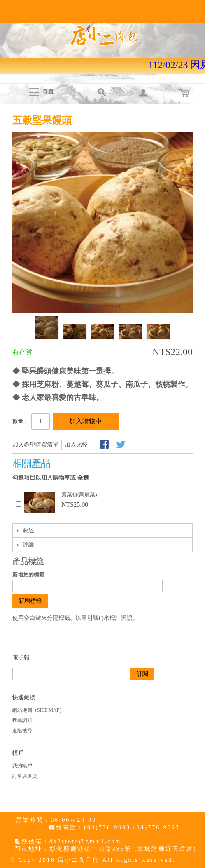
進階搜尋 (22, 731)
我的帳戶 (22, 766)
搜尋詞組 (22, 720)
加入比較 (76, 445)
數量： (20, 421)
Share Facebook (105, 445)
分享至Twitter (121, 445)
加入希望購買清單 (35, 445)
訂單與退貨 (25, 776)
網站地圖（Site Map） (38, 710)
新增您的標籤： (31, 575)
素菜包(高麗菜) (79, 495)
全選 (83, 478)
